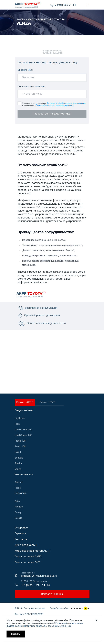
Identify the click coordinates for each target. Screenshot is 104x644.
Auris (17, 501)
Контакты (21, 539)
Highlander (20, 418)
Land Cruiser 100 (23, 430)
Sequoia (19, 458)
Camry (18, 513)
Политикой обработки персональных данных (55, 105)
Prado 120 (20, 441)
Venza (18, 469)
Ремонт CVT (47, 402)
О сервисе (21, 528)
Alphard (18, 482)
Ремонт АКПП (25, 402)
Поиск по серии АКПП (28, 557)
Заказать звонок (52, 594)
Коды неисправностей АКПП (32, 551)
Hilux (17, 424)
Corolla (18, 518)
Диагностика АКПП (26, 545)
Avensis (19, 507)
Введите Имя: (25, 70)
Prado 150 (20, 447)
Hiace (18, 488)
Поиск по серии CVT (27, 563)
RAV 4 (18, 452)
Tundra (18, 464)
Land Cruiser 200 (23, 435)
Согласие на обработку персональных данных (66, 103)
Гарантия (20, 534)
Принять (16, 634)
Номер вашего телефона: (32, 86)
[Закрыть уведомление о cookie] (96, 620)
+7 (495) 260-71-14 (36, 585)
